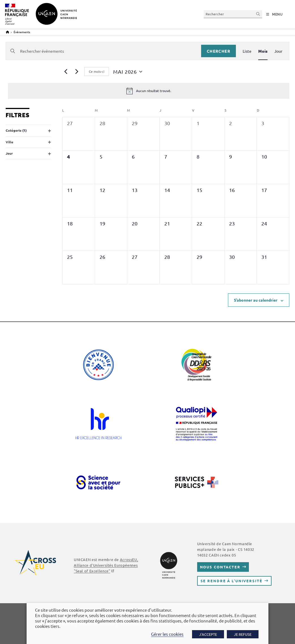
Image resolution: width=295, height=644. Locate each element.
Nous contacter (220, 567)
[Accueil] (7, 32)
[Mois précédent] (66, 72)
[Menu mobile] (274, 14)
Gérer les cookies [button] (167, 634)
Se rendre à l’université (232, 581)
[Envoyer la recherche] (258, 14)
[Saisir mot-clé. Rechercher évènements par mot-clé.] (104, 51)
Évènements (22, 32)
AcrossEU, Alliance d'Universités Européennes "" (106, 565)
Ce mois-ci (97, 71)
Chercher (218, 51)
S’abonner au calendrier (256, 300)
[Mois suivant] (77, 72)
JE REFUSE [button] (243, 634)
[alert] (149, 91)
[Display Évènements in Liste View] (247, 51)
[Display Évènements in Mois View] (263, 51)
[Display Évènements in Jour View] (278, 51)
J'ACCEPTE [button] (208, 634)
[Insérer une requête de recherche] (233, 14)
